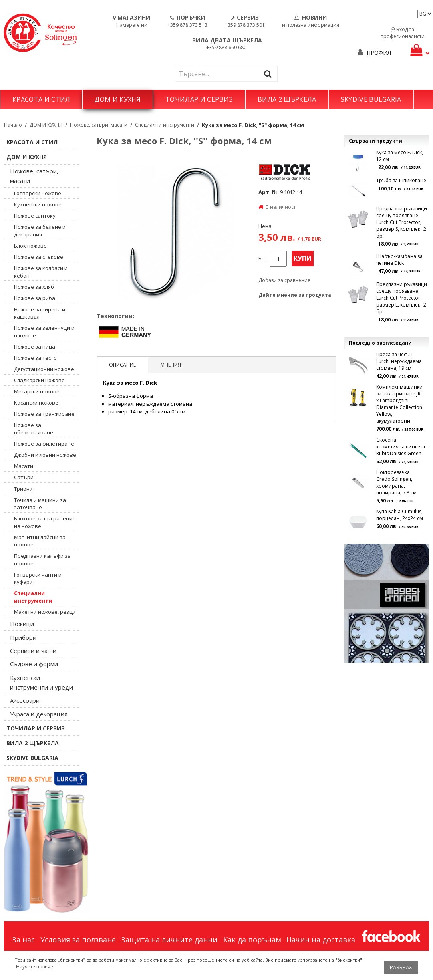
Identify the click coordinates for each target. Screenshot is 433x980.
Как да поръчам (252, 940)
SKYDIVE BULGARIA (371, 99)
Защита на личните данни (169, 940)
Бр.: (263, 259)
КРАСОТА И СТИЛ (41, 99)
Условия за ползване (78, 940)
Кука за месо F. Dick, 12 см (400, 156)
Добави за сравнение (284, 280)
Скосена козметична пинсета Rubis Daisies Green (401, 447)
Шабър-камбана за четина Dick (399, 260)
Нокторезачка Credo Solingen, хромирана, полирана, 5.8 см (396, 482)
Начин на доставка (321, 940)
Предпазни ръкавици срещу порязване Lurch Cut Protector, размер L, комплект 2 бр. (402, 298)
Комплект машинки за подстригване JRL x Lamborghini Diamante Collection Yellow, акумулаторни (400, 404)
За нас (23, 940)
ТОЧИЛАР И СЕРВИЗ (199, 99)
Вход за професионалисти (403, 33)
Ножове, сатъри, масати (99, 125)
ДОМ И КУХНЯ (118, 99)
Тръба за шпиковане (401, 180)
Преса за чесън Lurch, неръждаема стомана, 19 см (399, 361)
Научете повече (34, 967)
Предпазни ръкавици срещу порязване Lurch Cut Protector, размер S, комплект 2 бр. (402, 222)
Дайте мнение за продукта (295, 295)
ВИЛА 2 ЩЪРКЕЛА (287, 99)
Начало (13, 125)
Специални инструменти (165, 125)
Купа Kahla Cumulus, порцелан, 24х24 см (400, 515)
